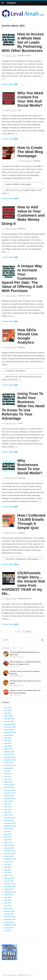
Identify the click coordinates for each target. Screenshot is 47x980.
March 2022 (8, 842)
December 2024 (10, 757)
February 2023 (9, 818)
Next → (29, 632)
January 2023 (9, 820)
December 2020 (10, 884)
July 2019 (7, 930)
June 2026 (8, 708)
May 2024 (8, 776)
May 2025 (8, 743)
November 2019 (10, 919)
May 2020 (8, 903)
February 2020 (9, 911)
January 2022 (9, 848)
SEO (20, 110)
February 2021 (9, 878)
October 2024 (9, 763)
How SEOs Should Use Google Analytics (28, 336)
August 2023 (9, 801)
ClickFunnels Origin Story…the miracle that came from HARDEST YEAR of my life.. (23, 583)
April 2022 (8, 840)
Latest (15, 648)
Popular (6, 648)
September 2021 (10, 859)
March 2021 (8, 875)
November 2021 (10, 853)
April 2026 (8, 713)
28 (17, 564)
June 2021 (8, 867)
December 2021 (10, 851)
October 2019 (9, 922)
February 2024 (9, 785)
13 (17, 385)
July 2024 (7, 771)
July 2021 (7, 864)
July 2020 (7, 897)
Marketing (22, 229)
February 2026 (9, 719)
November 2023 (10, 793)
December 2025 (10, 724)
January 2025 (9, 754)
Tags (21, 648)
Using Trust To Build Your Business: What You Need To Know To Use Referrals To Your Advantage (23, 406)
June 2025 (8, 741)
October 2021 (9, 856)
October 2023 (9, 796)
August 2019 (9, 928)
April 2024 (8, 779)
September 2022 (10, 826)
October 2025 (9, 730)
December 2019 (10, 917)
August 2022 (9, 829)
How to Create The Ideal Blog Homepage (30, 152)
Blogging (37, 161)
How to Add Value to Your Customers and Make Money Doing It (23, 215)
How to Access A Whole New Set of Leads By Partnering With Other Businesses (23, 42)
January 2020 (9, 914)
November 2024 (10, 760)
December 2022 (10, 823)
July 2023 (7, 804)
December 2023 (10, 790)
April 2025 (8, 746)
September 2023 (10, 798)
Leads (20, 423)
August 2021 (9, 862)
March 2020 (8, 908)
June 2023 (8, 807)
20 (17, 624)
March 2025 (8, 749)
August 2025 (9, 735)
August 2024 (9, 768)
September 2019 (10, 925)
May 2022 (8, 837)
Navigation (11, 3)
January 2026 (9, 721)
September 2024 (10, 765)
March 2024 (8, 782)
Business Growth (24, 56)
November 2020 (10, 886)
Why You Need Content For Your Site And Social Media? (30, 99)
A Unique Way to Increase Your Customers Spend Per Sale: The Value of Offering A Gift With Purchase (22, 278)
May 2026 (8, 710)
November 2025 (10, 727)
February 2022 (9, 845)
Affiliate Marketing (25, 599)
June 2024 (8, 774)
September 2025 (10, 732)
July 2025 (7, 738)
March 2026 (8, 716)
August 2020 (9, 895)
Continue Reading (8, 84)
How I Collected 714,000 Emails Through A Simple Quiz (31, 521)
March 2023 (8, 815)
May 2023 (8, 809)
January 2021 (9, 881)
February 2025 (9, 752)
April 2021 (8, 873)
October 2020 (9, 889)
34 (17, 198)
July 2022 (7, 831)
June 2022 (8, 834)
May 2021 (8, 870)
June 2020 (8, 900)
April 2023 (8, 812)
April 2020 (8, 906)
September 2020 (10, 892)
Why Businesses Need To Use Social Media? (30, 467)
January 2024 (9, 787)
